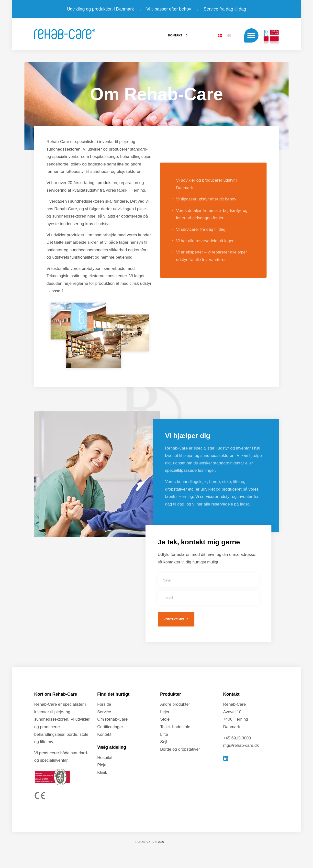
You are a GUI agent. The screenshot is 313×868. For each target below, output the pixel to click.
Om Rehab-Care (113, 719)
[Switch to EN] (229, 35)
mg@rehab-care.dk (241, 745)
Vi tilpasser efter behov (169, 9)
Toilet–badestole (175, 727)
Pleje (102, 765)
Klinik (102, 773)
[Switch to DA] (220, 35)
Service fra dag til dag (225, 9)
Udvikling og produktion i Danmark (100, 9)
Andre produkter (175, 704)
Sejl (164, 742)
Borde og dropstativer (180, 749)
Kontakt (104, 734)
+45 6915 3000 (237, 738)
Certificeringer (110, 727)
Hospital (105, 758)
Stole (165, 719)
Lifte (164, 734)
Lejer (165, 712)
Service (104, 712)
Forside (104, 704)
